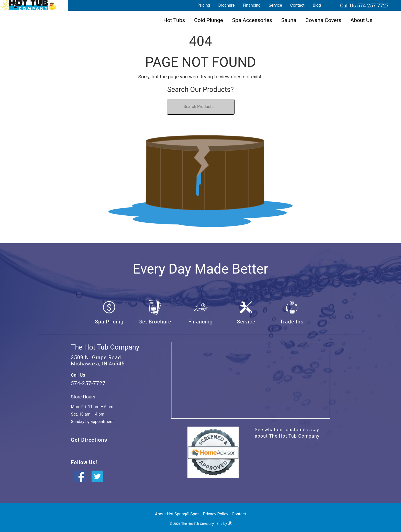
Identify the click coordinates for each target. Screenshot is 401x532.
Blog (317, 5)
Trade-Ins (292, 322)
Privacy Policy (216, 514)
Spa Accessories (252, 20)
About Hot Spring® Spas (177, 514)
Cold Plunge (209, 20)
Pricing (204, 5)
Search (331, 5)
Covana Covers (323, 20)
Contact (297, 5)
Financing (252, 5)
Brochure (226, 5)
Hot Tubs (174, 20)
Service (275, 5)
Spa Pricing (109, 322)
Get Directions (89, 440)
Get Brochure (155, 322)
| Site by (223, 524)
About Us (361, 20)
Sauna (289, 20)
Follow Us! (84, 462)
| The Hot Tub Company (28, 5)
